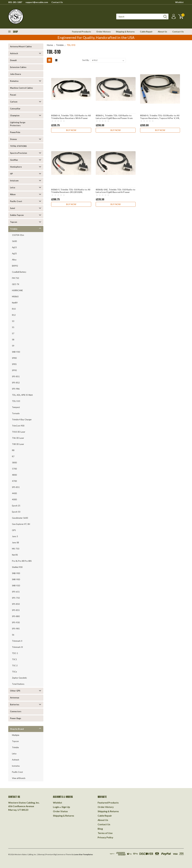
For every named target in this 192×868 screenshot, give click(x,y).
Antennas (15, 698)
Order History (103, 32)
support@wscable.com (37, 2)
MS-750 (16, 549)
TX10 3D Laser (19, 432)
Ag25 (14, 253)
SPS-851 (16, 376)
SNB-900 (16, 573)
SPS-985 (16, 629)
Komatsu (14, 81)
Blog (100, 829)
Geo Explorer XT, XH (21, 524)
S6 (13, 635)
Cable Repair (146, 32)
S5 (13, 327)
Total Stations (18, 684)
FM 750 (15, 278)
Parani (13, 95)
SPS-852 (16, 383)
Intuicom (14, 181)
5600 (14, 241)
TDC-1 (15, 653)
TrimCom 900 (18, 426)
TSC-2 (15, 666)
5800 (14, 463)
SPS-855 (16, 610)
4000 (14, 499)
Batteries (15, 705)
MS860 (15, 297)
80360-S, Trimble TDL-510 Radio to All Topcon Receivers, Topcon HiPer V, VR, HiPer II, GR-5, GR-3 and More (160, 118)
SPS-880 (16, 616)
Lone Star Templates (83, 854)
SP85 (14, 364)
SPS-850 (16, 604)
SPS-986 (16, 389)
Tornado (16, 413)
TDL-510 (16, 401)
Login (56, 807)
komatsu (16, 766)
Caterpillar (15, 109)
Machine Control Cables (21, 88)
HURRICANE (17, 290)
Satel (13, 208)
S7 (13, 333)
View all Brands (19, 778)
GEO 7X (16, 284)
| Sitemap (41, 854)
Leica (13, 187)
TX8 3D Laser (18, 444)
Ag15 (14, 247)
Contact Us (57, 2)
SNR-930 (16, 352)
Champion (15, 115)
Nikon (13, 194)
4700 (14, 481)
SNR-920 (16, 586)
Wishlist (179, 2)
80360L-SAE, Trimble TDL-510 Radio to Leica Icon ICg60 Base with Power (116, 191)
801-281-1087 (15, 2)
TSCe (14, 672)
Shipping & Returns (125, 32)
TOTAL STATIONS (18, 146)
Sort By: (86, 60)
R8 (13, 450)
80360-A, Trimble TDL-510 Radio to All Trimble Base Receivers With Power (71, 117)
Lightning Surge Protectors (18, 124)
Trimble (14, 229)
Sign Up (66, 807)
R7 (13, 456)
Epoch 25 (16, 506)
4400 (14, 493)
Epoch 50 (16, 512)
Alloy (14, 260)
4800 (14, 475)
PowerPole (15, 132)
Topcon (14, 222)
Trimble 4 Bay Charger (22, 420)
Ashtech (14, 53)
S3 (13, 321)
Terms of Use (105, 833)
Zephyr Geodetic (19, 678)
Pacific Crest (16, 201)
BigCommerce (59, 854)
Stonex (13, 139)
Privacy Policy (105, 837)
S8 (13, 340)
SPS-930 (16, 622)
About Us (162, 32)
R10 (14, 309)
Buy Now (71, 130)
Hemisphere (16, 167)
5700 (14, 469)
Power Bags (16, 718)
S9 (13, 346)
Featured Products (82, 32)
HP (11, 174)
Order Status (60, 811)
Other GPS (15, 691)
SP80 (14, 358)
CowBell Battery (19, 272)
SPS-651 (16, 592)
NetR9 (15, 303)
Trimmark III (17, 647)
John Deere (16, 74)
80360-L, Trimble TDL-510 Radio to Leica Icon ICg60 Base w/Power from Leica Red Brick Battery (114, 118)
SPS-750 (16, 598)
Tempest (16, 407)
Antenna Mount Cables (21, 46)
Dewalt (13, 60)
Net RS (15, 555)
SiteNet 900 (17, 567)
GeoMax (14, 160)
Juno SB (15, 543)
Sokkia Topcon (17, 215)
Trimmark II (17, 641)
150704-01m (18, 235)
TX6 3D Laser (18, 438)
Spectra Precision (19, 153)
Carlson (14, 102)
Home (50, 45)
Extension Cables (18, 67)
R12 (14, 315)
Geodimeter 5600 (20, 518)
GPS (14, 530)
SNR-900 (16, 579)
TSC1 (14, 659)
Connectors (16, 711)
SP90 (14, 370)
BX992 (15, 266)
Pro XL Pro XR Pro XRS (22, 561)
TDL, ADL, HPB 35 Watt (22, 395)
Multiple (16, 735)
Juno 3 (15, 536)
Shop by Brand (17, 729)
